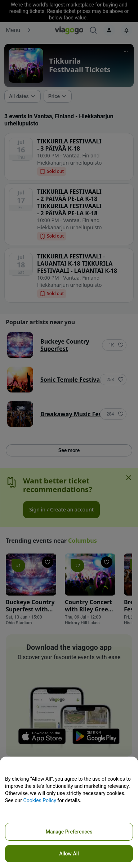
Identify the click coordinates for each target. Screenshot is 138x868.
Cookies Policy (40, 800)
